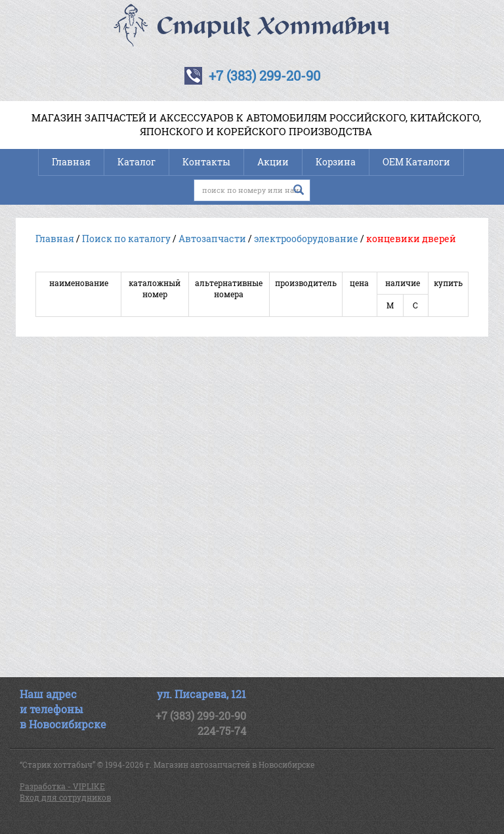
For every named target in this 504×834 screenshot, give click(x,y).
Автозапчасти (212, 239)
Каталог (136, 162)
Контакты (206, 162)
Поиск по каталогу (126, 239)
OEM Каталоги (416, 162)
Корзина (336, 162)
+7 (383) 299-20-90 (264, 75)
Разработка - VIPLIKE (62, 786)
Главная (71, 162)
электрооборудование (306, 239)
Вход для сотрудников (65, 797)
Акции (273, 162)
